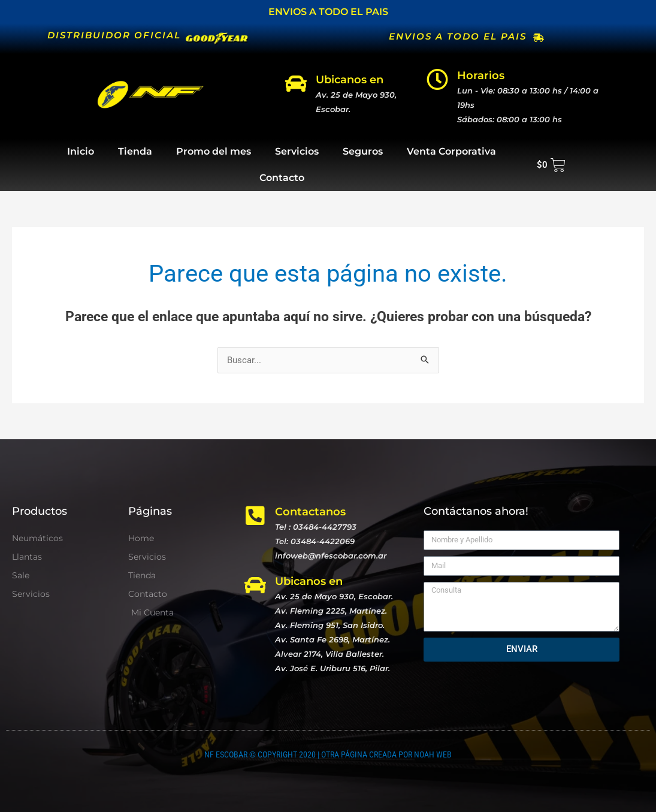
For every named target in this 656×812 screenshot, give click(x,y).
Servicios (297, 151)
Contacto (282, 178)
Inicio (81, 151)
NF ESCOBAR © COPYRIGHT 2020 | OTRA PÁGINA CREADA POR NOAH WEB (328, 754)
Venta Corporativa (451, 151)
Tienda (135, 151)
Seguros (363, 151)
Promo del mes (214, 151)
